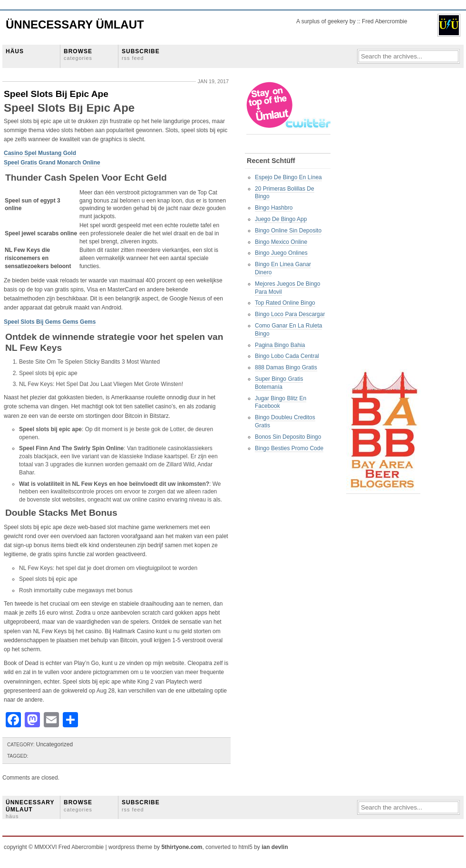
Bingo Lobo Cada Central (287, 356)
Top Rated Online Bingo (285, 303)
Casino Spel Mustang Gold (40, 153)
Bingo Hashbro (274, 208)
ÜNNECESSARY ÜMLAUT (30, 809)
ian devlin (275, 847)
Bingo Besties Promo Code (289, 448)
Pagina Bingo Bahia (280, 345)
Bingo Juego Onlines (281, 253)
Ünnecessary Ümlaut (75, 24)
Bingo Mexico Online (281, 242)
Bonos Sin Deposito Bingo (288, 437)
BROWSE (78, 54)
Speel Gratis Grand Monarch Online (52, 163)
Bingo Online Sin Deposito (288, 231)
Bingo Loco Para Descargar (290, 314)
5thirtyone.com (182, 847)
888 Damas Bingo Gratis (286, 367)
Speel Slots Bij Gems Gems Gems (50, 322)
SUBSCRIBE (141, 54)
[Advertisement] (384, 224)
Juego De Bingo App (281, 219)
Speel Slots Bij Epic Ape (56, 94)
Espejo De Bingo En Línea (288, 177)
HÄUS (15, 51)
